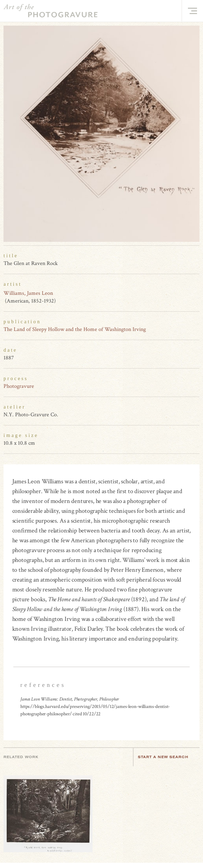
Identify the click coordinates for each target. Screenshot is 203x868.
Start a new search (167, 757)
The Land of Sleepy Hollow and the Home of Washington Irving (75, 329)
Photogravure (19, 386)
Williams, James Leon (28, 293)
